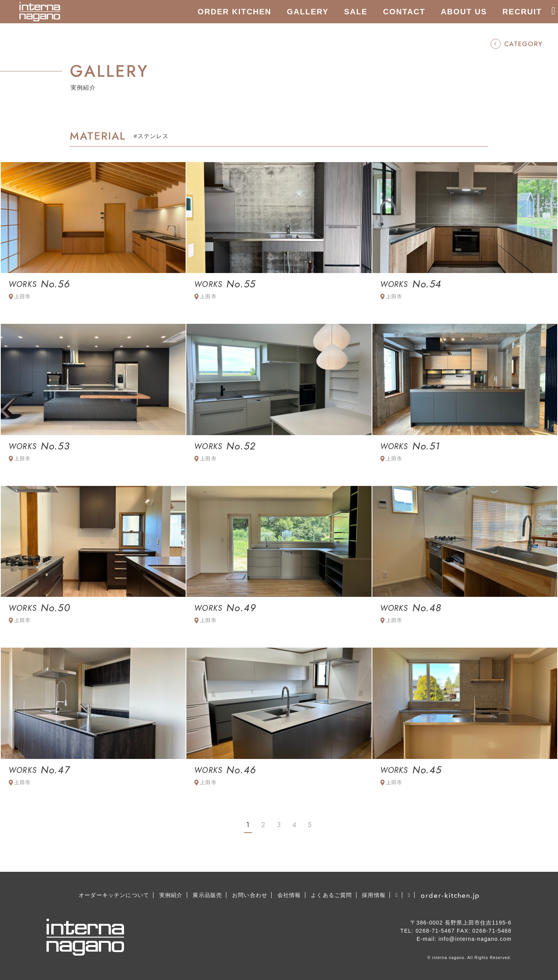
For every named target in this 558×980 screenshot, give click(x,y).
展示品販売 (207, 895)
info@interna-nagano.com (475, 939)
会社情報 (289, 895)
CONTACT (404, 12)
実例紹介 (171, 895)
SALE (356, 12)
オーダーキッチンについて (114, 895)
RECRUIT (522, 12)
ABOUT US (464, 12)
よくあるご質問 (331, 895)
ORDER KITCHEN (234, 12)
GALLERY (308, 12)
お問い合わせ (250, 895)
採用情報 (374, 895)
